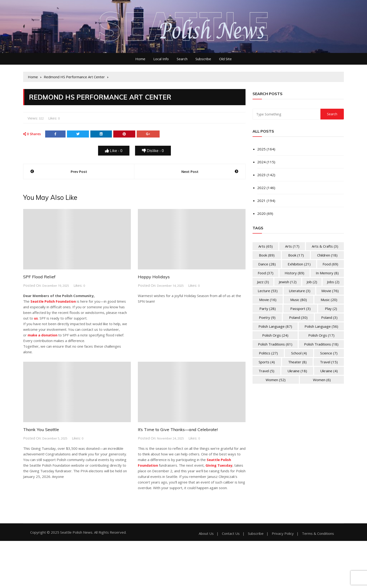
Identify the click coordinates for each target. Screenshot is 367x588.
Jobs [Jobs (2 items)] (333, 282)
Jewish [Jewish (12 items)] (288, 282)
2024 (261, 162)
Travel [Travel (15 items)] (329, 362)
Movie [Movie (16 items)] (268, 300)
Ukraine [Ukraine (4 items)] (329, 371)
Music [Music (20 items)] (329, 300)
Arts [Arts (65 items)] (266, 246)
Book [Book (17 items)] (296, 255)
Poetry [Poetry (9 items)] (267, 317)
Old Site (225, 59)
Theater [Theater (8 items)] (297, 362)
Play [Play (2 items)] (331, 309)
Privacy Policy (283, 534)
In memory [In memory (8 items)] (327, 273)
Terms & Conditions (318, 534)
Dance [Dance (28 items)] (267, 264)
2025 (261, 149)
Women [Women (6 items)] (322, 380)
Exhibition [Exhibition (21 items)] (299, 264)
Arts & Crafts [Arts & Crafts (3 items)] (325, 246)
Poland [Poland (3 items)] (329, 317)
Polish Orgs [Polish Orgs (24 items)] (275, 335)
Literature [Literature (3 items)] (300, 291)
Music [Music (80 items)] (299, 300)
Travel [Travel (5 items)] (266, 371)
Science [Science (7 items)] (329, 353)
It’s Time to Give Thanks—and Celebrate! (178, 430)
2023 (261, 175)
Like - (114, 151)
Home (140, 59)
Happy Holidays (154, 277)
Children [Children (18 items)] (327, 255)
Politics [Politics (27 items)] (268, 353)
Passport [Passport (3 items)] (300, 309)
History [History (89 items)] (294, 273)
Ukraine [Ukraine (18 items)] (297, 371)
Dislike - (153, 151)
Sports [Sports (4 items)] (267, 362)
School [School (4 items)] (299, 353)
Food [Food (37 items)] (266, 273)
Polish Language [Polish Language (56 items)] (321, 326)
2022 (261, 188)
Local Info (161, 59)
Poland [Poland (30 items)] (298, 317)
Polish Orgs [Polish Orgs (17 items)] (321, 335)
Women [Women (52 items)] (276, 380)
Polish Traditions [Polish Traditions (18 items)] (321, 344)
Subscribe (203, 59)
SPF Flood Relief (39, 277)
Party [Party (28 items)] (268, 309)
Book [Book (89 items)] (267, 255)
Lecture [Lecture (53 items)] (268, 291)
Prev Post (79, 171)
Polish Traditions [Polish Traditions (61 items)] (275, 344)
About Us (206, 534)
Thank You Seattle (41, 430)
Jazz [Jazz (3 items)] (263, 282)
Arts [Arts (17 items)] (292, 246)
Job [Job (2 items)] (312, 282)
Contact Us (231, 534)
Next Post (190, 171)
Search (182, 59)
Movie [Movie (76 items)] (330, 291)
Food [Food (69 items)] (330, 264)
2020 (261, 213)
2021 (261, 201)
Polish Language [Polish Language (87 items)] (275, 326)
